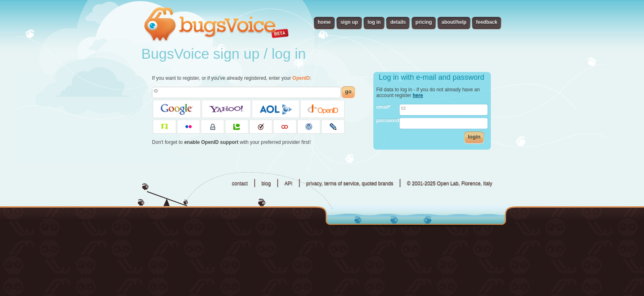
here (418, 95)
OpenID (301, 78)
